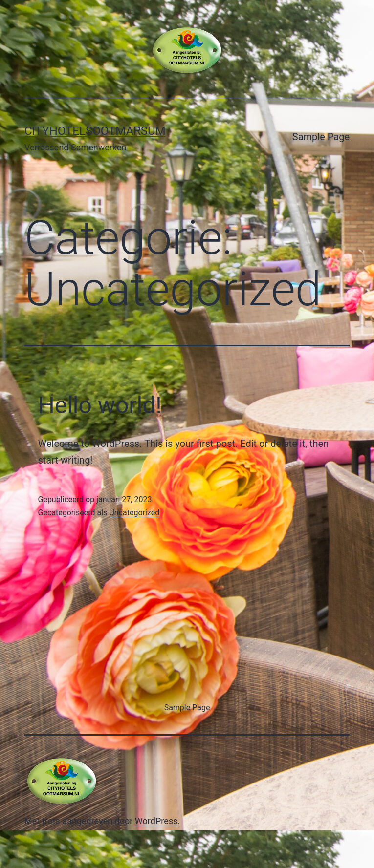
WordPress (156, 821)
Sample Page (321, 137)
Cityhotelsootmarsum (95, 131)
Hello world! (100, 405)
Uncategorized (134, 513)
